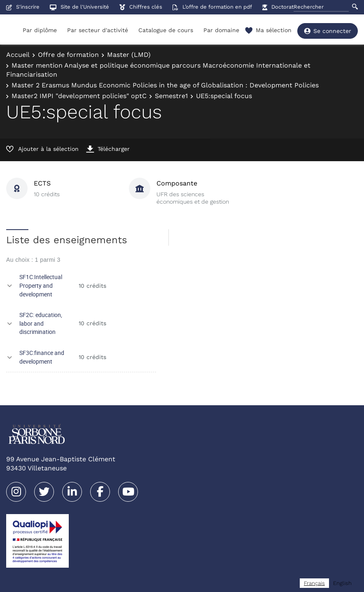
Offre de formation (68, 55)
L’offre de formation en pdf (212, 7)
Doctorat (278, 7)
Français (314, 583)
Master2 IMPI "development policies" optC (79, 96)
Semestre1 (171, 96)
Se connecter (328, 31)
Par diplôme (40, 30)
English (342, 583)
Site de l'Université (79, 7)
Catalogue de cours (166, 30)
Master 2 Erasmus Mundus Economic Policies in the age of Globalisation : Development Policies (165, 85)
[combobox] (314, 583)
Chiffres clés (141, 7)
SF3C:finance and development (42, 357)
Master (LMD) (129, 55)
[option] (342, 583)
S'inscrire (23, 7)
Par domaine (221, 30)
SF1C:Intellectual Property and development (41, 285)
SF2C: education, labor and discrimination (41, 323)
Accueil (18, 55)
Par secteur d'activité (98, 30)
